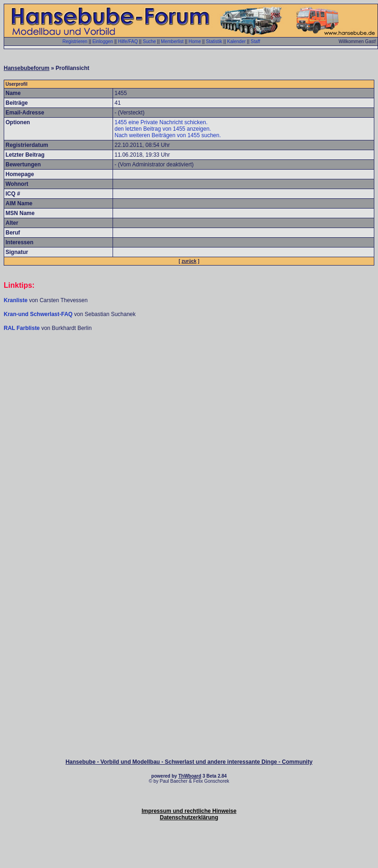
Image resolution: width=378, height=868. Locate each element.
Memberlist (172, 41)
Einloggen (102, 41)
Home (195, 41)
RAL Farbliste (22, 328)
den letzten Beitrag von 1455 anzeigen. (163, 129)
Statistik (214, 41)
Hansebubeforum (27, 68)
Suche (149, 41)
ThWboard (190, 776)
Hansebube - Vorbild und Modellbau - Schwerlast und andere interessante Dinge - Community (189, 762)
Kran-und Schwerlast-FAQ (39, 314)
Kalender (236, 41)
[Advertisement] (189, 404)
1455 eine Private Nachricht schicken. (161, 122)
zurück (189, 261)
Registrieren (75, 41)
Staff (255, 41)
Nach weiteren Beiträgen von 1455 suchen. (167, 135)
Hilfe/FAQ (128, 41)
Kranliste (16, 300)
